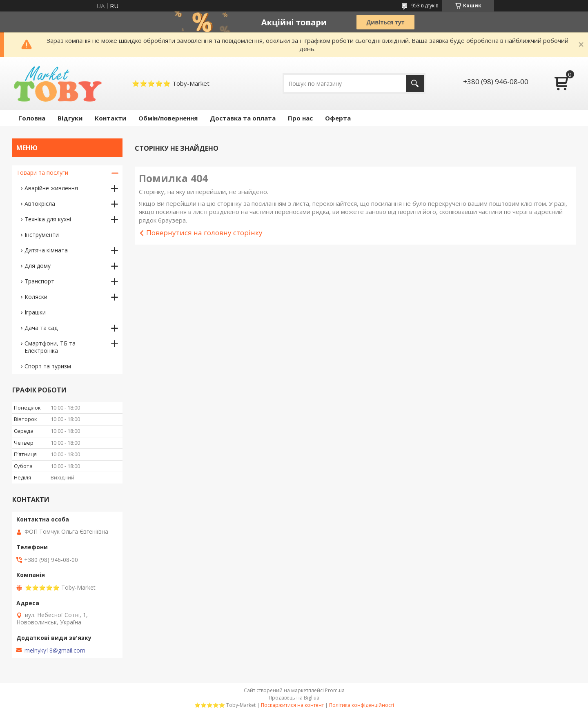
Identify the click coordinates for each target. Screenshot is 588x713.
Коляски (36, 297)
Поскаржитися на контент (292, 705)
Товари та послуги (42, 173)
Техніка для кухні (48, 219)
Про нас (300, 118)
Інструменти (42, 235)
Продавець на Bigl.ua (294, 698)
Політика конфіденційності (362, 705)
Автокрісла (40, 204)
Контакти (110, 118)
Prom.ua (335, 690)
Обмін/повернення (168, 118)
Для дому (38, 266)
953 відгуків (425, 6)
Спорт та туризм (48, 366)
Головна (32, 118)
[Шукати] (415, 84)
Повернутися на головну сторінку (204, 233)
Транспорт (39, 281)
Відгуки (70, 118)
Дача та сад (41, 328)
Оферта (338, 118)
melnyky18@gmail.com (55, 651)
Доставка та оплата (243, 118)
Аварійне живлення (51, 188)
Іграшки (35, 312)
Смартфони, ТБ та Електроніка (50, 347)
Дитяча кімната (46, 250)
